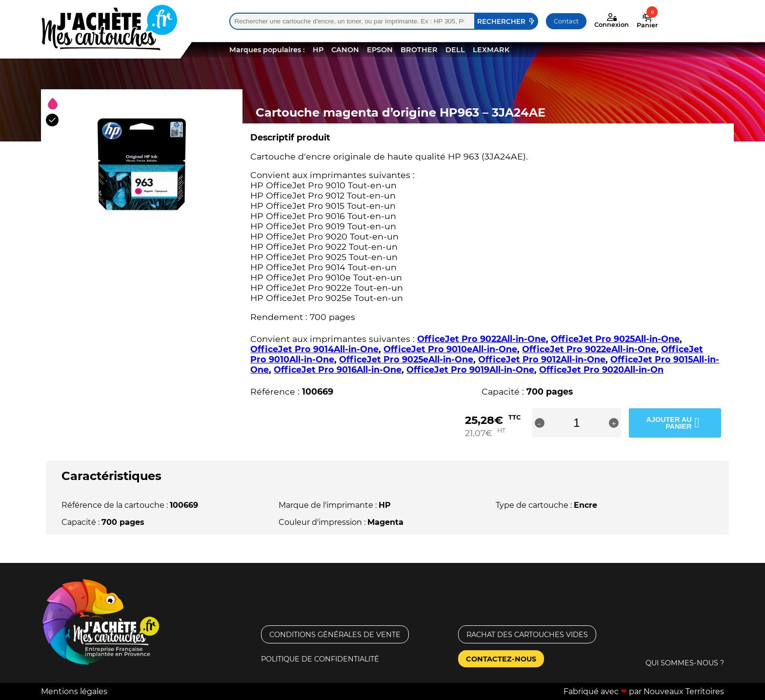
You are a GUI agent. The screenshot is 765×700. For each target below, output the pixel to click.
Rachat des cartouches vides (527, 634)
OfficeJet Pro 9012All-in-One (542, 359)
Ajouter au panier (667, 422)
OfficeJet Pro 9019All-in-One (470, 370)
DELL (455, 50)
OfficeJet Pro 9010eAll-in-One (450, 349)
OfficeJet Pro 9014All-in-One (314, 349)
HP (318, 50)
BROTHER (419, 50)
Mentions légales (74, 691)
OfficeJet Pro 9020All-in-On (601, 370)
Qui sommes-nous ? (685, 663)
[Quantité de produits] (591, 423)
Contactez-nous (501, 659)
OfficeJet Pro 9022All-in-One (482, 339)
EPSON (380, 50)
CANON (345, 50)
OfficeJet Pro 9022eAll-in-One (589, 349)
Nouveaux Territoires (684, 691)
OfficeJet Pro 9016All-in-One (338, 370)
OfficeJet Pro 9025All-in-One (615, 339)
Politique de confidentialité (320, 659)
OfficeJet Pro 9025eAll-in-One (406, 359)
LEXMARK (491, 50)
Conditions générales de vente (335, 634)
